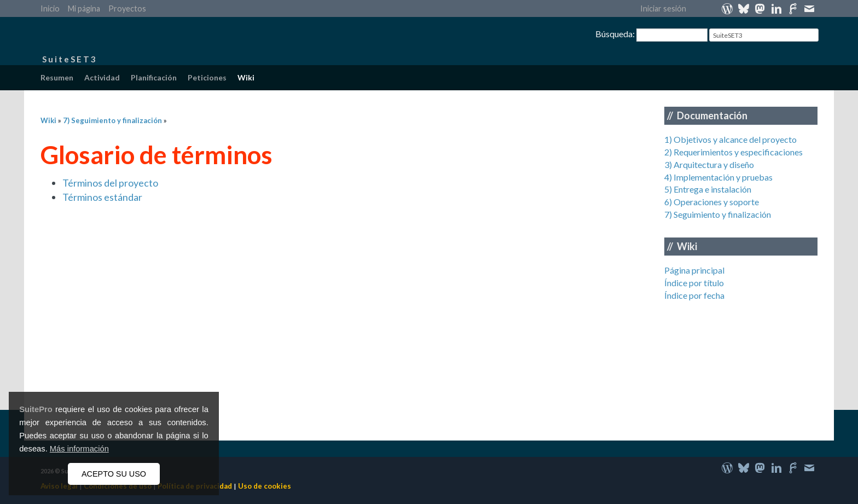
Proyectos (127, 8)
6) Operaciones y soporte (712, 202)
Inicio (50, 8)
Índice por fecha (694, 295)
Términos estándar (102, 197)
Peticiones (207, 77)
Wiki (246, 77)
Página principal (694, 270)
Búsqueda (614, 34)
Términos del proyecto (110, 183)
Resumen (57, 77)
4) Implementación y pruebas (718, 177)
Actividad (102, 77)
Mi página (84, 8)
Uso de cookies (265, 486)
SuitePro (36, 409)
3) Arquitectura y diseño (709, 164)
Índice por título (694, 283)
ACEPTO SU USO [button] (114, 474)
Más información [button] (79, 449)
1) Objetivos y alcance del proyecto (731, 139)
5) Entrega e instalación (708, 189)
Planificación (154, 77)
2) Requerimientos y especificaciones (734, 152)
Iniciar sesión (663, 8)
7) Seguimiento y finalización (718, 214)
